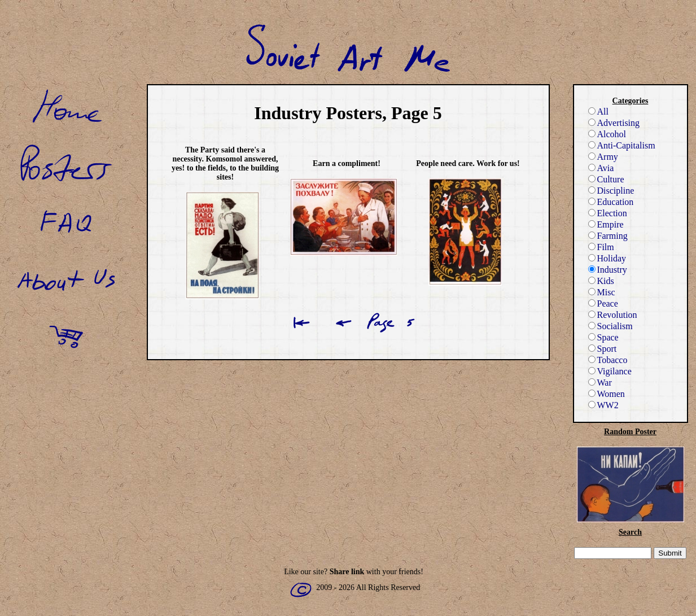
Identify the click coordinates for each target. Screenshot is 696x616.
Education (611, 202)
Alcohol (607, 134)
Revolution (613, 315)
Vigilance (610, 371)
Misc (602, 292)
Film (601, 247)
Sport (603, 349)
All (598, 112)
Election (608, 213)
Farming (608, 236)
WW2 (603, 405)
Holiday (607, 258)
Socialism (610, 326)
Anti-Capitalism (622, 145)
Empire (606, 224)
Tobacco (608, 360)
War (600, 383)
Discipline (611, 191)
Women (607, 394)
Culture (606, 179)
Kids (601, 281)
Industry (608, 270)
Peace (603, 303)
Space (603, 337)
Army (603, 157)
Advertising (614, 123)
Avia (601, 168)
